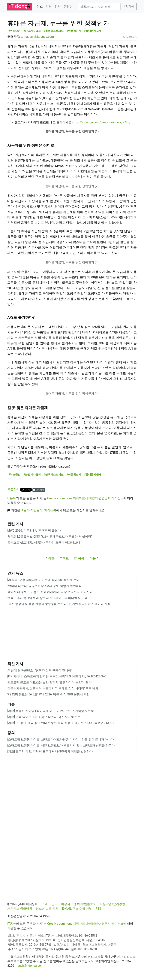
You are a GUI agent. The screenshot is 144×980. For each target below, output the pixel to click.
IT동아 (12, 498)
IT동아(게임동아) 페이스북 (39, 510)
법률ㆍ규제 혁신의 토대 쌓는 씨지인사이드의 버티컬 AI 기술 (47, 598)
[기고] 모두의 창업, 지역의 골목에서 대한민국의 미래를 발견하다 (50, 751)
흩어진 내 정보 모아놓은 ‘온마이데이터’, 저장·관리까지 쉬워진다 (50, 592)
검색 (129, 6)
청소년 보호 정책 (47, 909)
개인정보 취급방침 (20, 909)
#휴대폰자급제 (93, 31)
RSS (98, 909)
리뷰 (49, 6)
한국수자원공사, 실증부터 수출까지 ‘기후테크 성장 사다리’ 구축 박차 (53, 688)
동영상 (68, 6)
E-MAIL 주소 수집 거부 (77, 909)
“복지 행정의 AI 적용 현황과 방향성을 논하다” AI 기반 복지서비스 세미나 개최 (59, 604)
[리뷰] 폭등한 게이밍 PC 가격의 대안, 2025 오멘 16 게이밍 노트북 (51, 711)
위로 (64, 558)
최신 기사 (15, 664)
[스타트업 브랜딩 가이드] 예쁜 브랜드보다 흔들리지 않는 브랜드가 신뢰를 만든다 (61, 745)
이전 (50, 558)
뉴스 (40, 6)
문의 (54, 904)
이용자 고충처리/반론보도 (79, 904)
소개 (45, 904)
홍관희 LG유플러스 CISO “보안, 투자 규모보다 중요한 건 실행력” (50, 537)
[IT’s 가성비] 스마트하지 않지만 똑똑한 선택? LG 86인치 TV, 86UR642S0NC (57, 676)
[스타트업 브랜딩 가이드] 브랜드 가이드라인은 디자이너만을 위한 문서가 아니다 (61, 739)
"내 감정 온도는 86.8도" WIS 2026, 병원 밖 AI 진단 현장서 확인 (48, 694)
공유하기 (13, 489)
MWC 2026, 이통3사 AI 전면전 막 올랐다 (34, 531)
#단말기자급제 (32, 31)
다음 (94, 558)
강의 (58, 6)
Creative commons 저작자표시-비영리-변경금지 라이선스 (85, 498)
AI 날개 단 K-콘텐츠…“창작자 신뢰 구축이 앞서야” (40, 670)
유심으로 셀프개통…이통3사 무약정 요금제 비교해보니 (44, 543)
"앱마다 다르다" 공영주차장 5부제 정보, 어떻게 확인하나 (45, 586)
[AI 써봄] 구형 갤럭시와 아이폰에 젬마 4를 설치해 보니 (43, 580)
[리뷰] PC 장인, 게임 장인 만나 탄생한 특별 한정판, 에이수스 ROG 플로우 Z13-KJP (61, 723)
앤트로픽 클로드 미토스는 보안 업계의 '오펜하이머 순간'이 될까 (49, 682)
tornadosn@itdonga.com (37, 37)
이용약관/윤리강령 (112, 904)
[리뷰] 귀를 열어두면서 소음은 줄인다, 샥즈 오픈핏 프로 (44, 717)
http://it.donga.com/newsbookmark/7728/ (102, 122)
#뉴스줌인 (15, 31)
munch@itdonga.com (29, 966)
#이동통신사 (74, 31)
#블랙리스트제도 (54, 31)
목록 (79, 558)
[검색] (99, 7)
